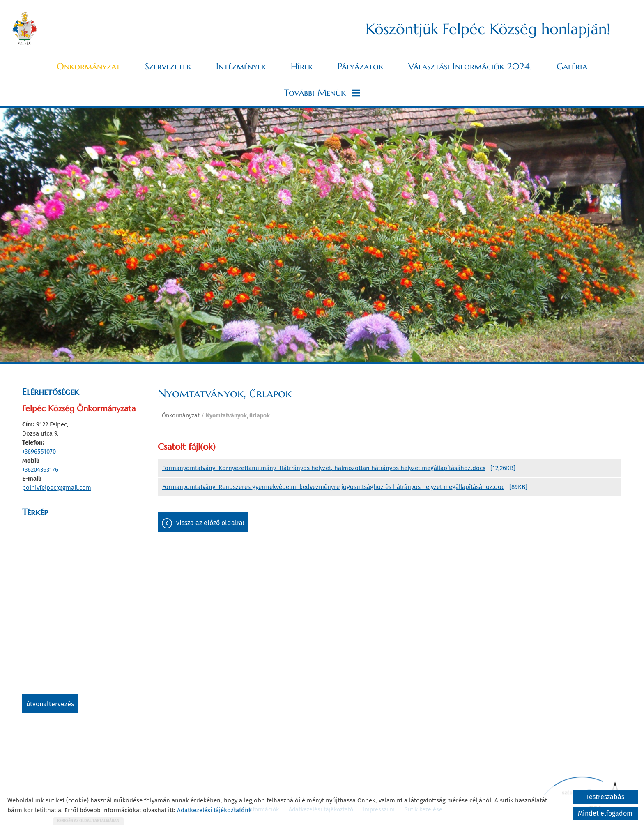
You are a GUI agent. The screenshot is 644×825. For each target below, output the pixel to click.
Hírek (302, 66)
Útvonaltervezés (50, 704)
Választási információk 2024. (470, 66)
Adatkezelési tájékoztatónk (214, 810)
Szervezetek (168, 66)
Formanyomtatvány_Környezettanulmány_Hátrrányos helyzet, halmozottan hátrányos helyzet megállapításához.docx (324, 468)
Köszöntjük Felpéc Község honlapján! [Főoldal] (488, 29)
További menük (322, 93)
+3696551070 (39, 452)
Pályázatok (361, 66)
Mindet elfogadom (605, 813)
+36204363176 (40, 470)
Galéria (572, 66)
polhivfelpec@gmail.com (57, 488)
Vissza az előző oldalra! (210, 523)
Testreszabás (605, 797)
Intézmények (241, 66)
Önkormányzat (89, 66)
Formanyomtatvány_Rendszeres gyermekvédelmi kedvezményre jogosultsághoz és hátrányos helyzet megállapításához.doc (333, 487)
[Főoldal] (25, 29)
